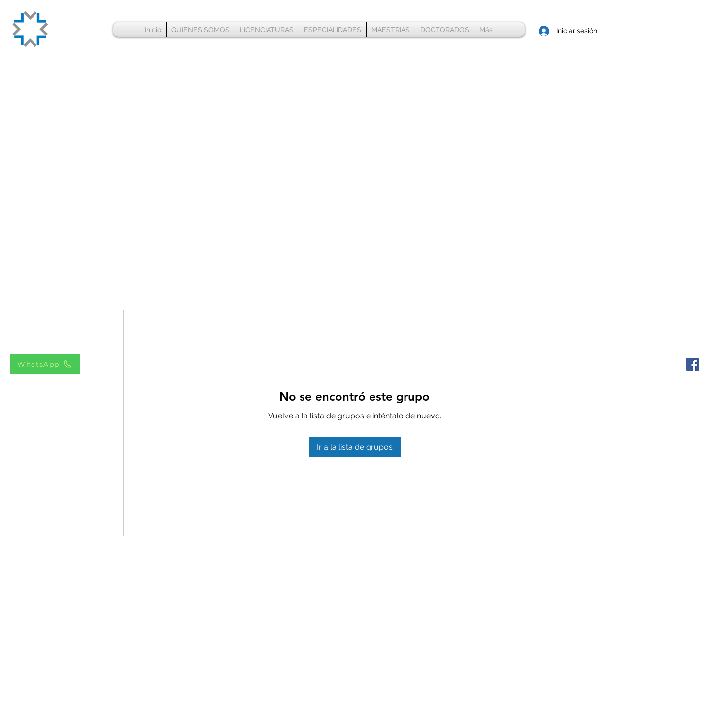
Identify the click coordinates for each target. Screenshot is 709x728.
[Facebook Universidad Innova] (693, 364)
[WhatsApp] (45, 364)
